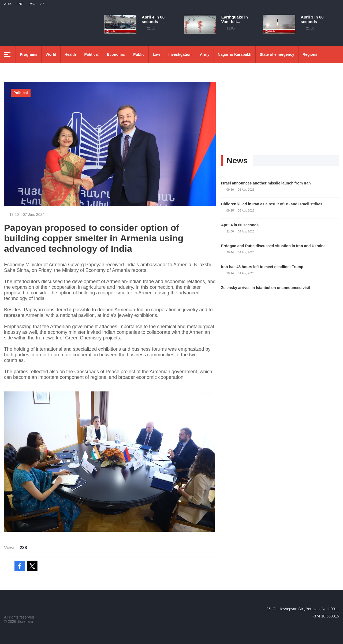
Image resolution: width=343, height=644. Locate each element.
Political (92, 54)
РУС (32, 4)
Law (156, 54)
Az (42, 4)
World (51, 54)
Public (139, 54)
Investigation (180, 54)
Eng (20, 4)
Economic (116, 54)
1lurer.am (25, 621)
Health (70, 54)
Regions (310, 54)
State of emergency (277, 54)
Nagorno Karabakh (235, 54)
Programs (29, 54)
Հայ (8, 4)
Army (205, 54)
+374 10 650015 (325, 616)
